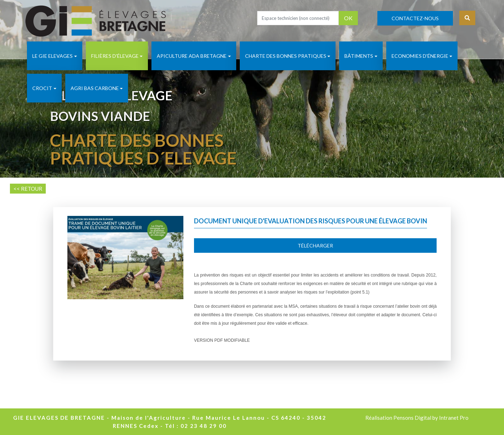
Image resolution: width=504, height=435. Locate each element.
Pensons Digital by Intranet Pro (431, 418)
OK (348, 18)
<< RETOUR (28, 189)
